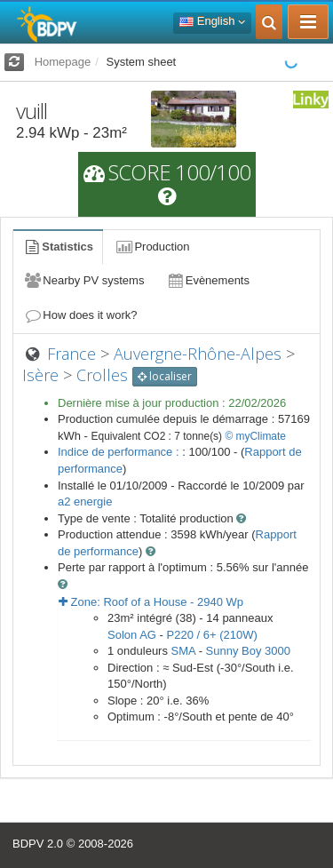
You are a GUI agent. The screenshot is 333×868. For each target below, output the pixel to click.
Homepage (63, 62)
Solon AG (132, 635)
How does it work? (80, 315)
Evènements (207, 280)
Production (152, 247)
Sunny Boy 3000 (248, 651)
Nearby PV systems (83, 280)
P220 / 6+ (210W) (212, 635)
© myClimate (255, 436)
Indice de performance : (120, 452)
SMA (183, 651)
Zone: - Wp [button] (151, 602)
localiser (165, 376)
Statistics (58, 247)
